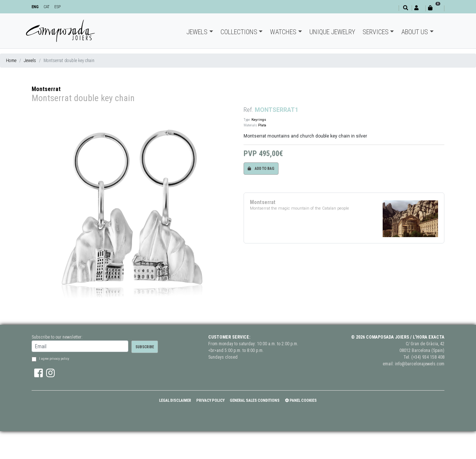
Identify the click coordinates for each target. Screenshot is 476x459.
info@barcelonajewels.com (420, 364)
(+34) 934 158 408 (428, 357)
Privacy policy (210, 400)
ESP (57, 7)
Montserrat (46, 89)
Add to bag (261, 169)
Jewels (197, 32)
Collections (239, 32)
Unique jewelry (332, 32)
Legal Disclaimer (175, 400)
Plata (262, 125)
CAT (46, 7)
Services (376, 32)
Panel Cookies (301, 400)
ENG (35, 7)
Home (11, 61)
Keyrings (259, 119)
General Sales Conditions (255, 400)
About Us (415, 32)
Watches (283, 32)
